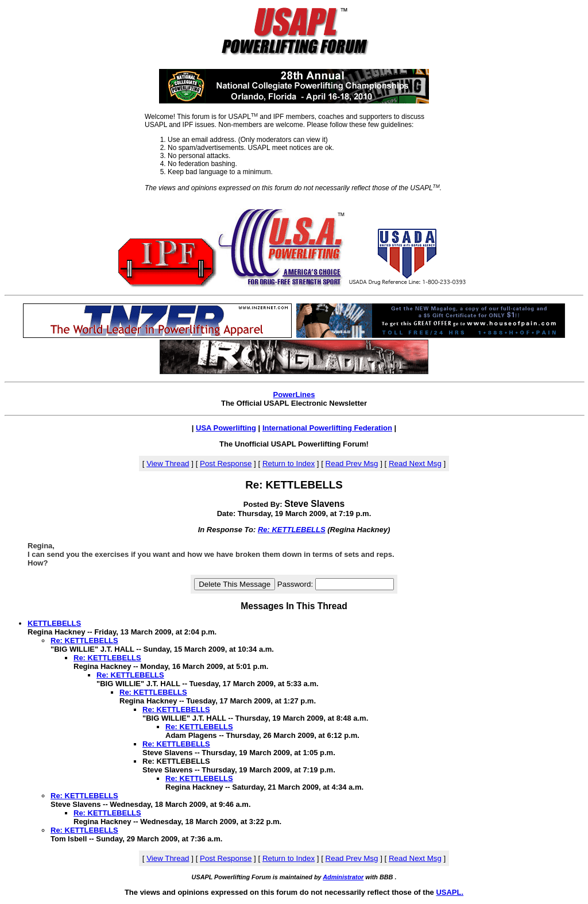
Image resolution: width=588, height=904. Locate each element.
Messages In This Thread (294, 606)
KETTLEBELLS (54, 623)
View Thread (168, 463)
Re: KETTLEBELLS (292, 530)
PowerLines (294, 395)
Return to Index (289, 463)
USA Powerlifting (226, 428)
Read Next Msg (415, 463)
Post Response (226, 463)
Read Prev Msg (352, 463)
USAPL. (450, 892)
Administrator (343, 877)
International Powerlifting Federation (327, 428)
